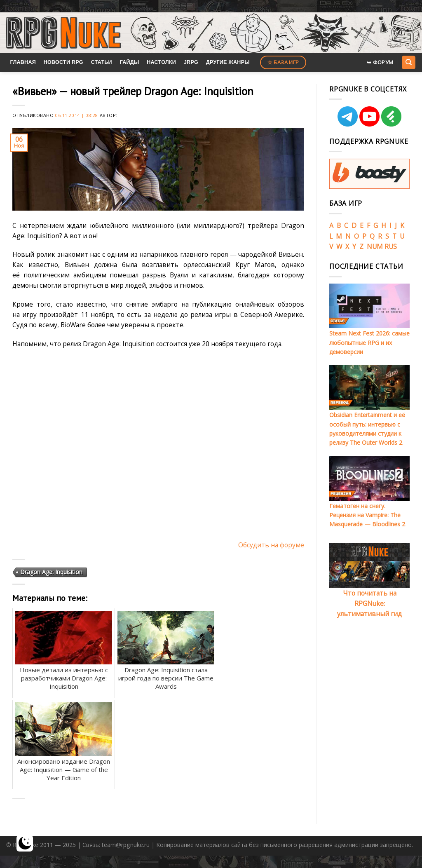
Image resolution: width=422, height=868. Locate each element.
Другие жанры (228, 62)
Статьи (102, 62)
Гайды (130, 62)
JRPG (191, 62)
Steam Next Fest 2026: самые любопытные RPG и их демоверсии (369, 343)
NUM (375, 246)
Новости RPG (63, 62)
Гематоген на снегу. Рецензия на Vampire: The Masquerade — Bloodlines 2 (367, 515)
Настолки (161, 62)
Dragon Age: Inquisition (51, 572)
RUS (391, 246)
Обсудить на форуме (271, 545)
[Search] (408, 62)
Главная (23, 62)
